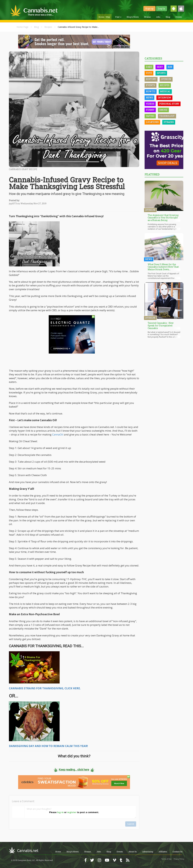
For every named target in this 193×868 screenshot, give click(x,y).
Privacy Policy (179, 859)
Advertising (148, 852)
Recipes (48, 27)
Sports (161, 73)
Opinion (166, 79)
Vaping (150, 116)
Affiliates (163, 852)
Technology (167, 116)
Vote (149, 73)
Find (118, 17)
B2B (170, 67)
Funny (150, 110)
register (72, 812)
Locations (152, 122)
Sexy (160, 67)
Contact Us (178, 852)
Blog (36, 27)
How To (151, 91)
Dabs (149, 67)
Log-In (161, 9)
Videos (150, 104)
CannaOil (58, 434)
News (149, 98)
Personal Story (169, 104)
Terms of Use (166, 859)
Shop (168, 17)
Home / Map (104, 17)
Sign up (149, 9)
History (151, 79)
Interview (164, 98)
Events (179, 17)
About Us (133, 852)
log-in (60, 812)
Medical (165, 91)
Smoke (163, 110)
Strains (147, 17)
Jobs (158, 17)
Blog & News (133, 17)
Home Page (23, 27)
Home (58, 852)
